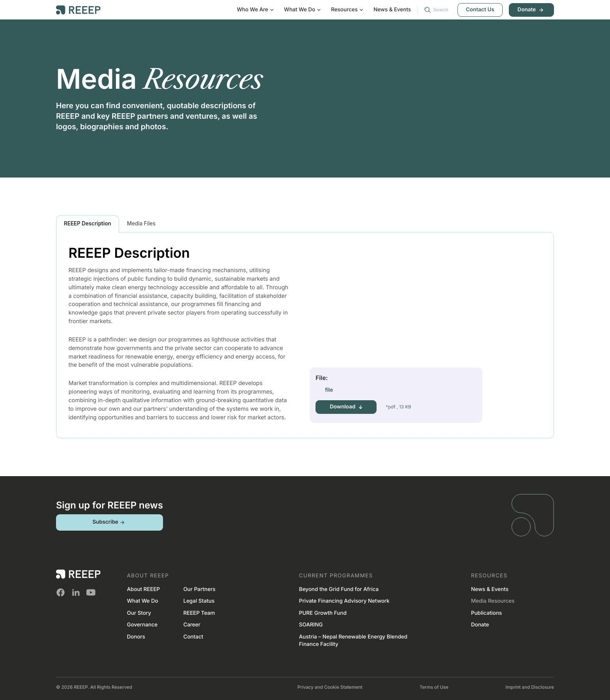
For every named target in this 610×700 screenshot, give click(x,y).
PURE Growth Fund (323, 613)
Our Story (139, 613)
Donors (136, 637)
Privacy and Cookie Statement (330, 687)
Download (346, 407)
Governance (142, 625)
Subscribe (110, 522)
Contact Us (480, 10)
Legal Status (199, 601)
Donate (531, 10)
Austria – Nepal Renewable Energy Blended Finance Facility (353, 641)
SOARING (311, 625)
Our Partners (199, 589)
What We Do (142, 601)
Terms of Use (434, 687)
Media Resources (493, 601)
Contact (193, 637)
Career (192, 625)
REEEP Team (199, 613)
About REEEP (143, 589)
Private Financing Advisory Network (344, 601)
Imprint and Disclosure (530, 687)
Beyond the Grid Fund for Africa (339, 589)
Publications (486, 613)
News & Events (392, 10)
